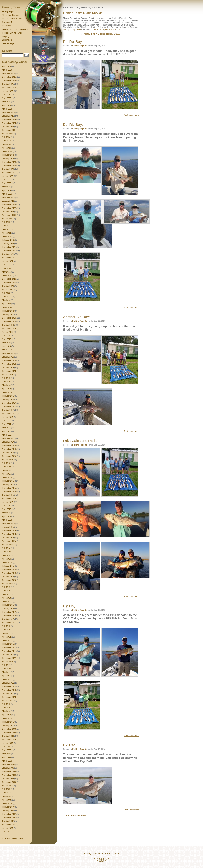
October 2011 (8, 655)
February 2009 (8, 764)
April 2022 (6, 233)
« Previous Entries (76, 815)
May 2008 (6, 796)
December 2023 (9, 162)
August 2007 (7, 828)
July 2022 (6, 222)
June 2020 (7, 297)
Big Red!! (70, 745)
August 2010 (7, 701)
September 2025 (9, 88)
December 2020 (9, 279)
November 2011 (9, 651)
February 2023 (8, 197)
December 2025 (9, 77)
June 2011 (7, 669)
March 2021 (7, 275)
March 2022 (7, 236)
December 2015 (9, 488)
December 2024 (9, 120)
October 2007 (8, 821)
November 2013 (9, 573)
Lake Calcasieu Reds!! (81, 441)
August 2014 (7, 545)
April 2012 (6, 637)
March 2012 (7, 640)
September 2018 (9, 371)
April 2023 (6, 190)
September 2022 (9, 215)
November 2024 (9, 123)
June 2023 (7, 183)
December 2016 (9, 446)
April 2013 (6, 598)
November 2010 (9, 690)
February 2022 (8, 240)
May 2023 (6, 187)
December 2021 (9, 247)
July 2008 (6, 789)
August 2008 (7, 786)
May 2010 (6, 711)
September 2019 (9, 329)
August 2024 (7, 134)
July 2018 (6, 378)
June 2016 (7, 467)
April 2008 (6, 800)
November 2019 (9, 321)
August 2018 (7, 375)
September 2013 (9, 580)
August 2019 (7, 332)
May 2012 (6, 633)
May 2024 (6, 144)
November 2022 (9, 208)
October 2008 (8, 779)
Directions (6, 26)
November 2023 (9, 166)
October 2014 (8, 538)
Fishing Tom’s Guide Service (83, 13)
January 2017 (8, 442)
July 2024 (6, 137)
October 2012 (8, 619)
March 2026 (7, 70)
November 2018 (9, 364)
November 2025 (9, 81)
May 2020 (6, 300)
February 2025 (8, 112)
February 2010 (8, 722)
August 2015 (7, 502)
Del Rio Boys (73, 125)
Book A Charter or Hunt (12, 19)
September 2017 (9, 414)
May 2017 (6, 428)
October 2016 (8, 453)
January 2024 (8, 158)
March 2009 (7, 761)
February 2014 (8, 566)
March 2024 (7, 151)
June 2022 (7, 226)
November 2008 (9, 775)
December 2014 (9, 531)
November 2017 (9, 407)
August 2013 (7, 584)
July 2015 (6, 506)
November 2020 (9, 283)
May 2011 (6, 672)
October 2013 (8, 577)
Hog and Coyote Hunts (12, 33)
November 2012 (9, 616)
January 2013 (8, 609)
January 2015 (8, 527)
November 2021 (9, 251)
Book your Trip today (72, 29)
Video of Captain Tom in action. (107, 29)
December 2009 (9, 729)
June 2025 (7, 98)
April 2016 (6, 474)
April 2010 (6, 715)
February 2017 (8, 438)
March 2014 (7, 562)
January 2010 (8, 725)
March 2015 (7, 520)
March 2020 (7, 307)
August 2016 (7, 460)
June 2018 (7, 382)
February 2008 (8, 807)
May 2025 (6, 102)
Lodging (6, 36)
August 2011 (7, 662)
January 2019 (8, 357)
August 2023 (7, 176)
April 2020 (6, 304)
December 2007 (9, 814)
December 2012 (9, 612)
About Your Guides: (10, 15)
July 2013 (6, 587)
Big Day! (70, 606)
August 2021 (7, 261)
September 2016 (9, 456)
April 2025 (6, 105)
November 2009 (9, 733)
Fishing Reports (9, 12)
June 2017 (7, 424)
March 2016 (7, 477)
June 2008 (7, 793)
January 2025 (8, 116)
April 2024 (6, 148)
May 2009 (6, 754)
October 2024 (8, 127)
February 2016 (8, 481)
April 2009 (6, 757)
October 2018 (8, 368)
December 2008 (9, 772)
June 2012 (7, 630)
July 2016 (6, 463)
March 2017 (7, 435)
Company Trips (9, 22)
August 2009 (7, 743)
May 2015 (6, 513)
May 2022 (6, 229)
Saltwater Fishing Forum (13, 839)
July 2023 (6, 180)
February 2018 (8, 396)
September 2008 (9, 782)
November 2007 (9, 818)
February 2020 (8, 311)
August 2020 (7, 290)
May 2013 (6, 594)
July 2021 (6, 265)
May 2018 (6, 385)
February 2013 (8, 605)
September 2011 (9, 658)
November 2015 (9, 492)
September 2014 (9, 541)
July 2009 (6, 747)
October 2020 (8, 286)
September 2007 (9, 825)
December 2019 (9, 318)
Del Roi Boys (73, 42)
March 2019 (7, 350)
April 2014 (6, 559)
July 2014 (6, 548)
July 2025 (6, 95)
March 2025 (7, 109)
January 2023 (8, 201)
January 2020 (8, 314)
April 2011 (6, 676)
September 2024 (9, 130)
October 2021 (8, 254)
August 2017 (7, 417)
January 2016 (8, 484)
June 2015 (7, 509)
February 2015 (8, 523)
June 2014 (7, 552)
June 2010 (7, 708)
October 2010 (8, 694)
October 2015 (8, 495)
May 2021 (6, 272)
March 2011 (7, 679)
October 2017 (8, 410)
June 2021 (7, 268)
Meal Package (8, 43)
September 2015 (9, 499)
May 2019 (6, 343)
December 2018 (9, 360)
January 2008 (8, 810)
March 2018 (7, 392)
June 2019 (7, 339)
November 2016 (9, 449)
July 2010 (6, 704)
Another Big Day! (76, 317)
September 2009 (9, 740)
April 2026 (6, 66)
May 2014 (6, 555)
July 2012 (6, 626)
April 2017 (6, 431)
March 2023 (7, 194)
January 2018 (8, 399)
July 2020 (6, 293)
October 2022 (8, 212)
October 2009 (8, 736)
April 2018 (6, 389)
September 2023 (9, 173)
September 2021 (9, 258)
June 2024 (7, 141)
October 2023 (8, 169)
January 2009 (8, 768)
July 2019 (6, 336)
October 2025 (8, 84)
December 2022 (9, 205)
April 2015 (6, 516)
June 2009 (7, 750)
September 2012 (9, 623)
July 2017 (6, 421)
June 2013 (7, 591)
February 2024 (8, 155)
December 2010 (9, 686)
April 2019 (6, 346)
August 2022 (7, 219)
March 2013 (7, 601)
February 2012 (8, 644)
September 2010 (9, 697)
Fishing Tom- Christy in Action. (15, 29)
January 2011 (8, 683)
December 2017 (9, 403)
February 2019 (8, 353)
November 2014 (9, 534)
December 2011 (9, 647)
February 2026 (8, 73)
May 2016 (6, 470)
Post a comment (131, 115)
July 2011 (6, 665)
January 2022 (8, 244)
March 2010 (7, 718)
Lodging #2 (7, 40)
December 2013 (9, 570)
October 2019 (8, 325)
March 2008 (7, 803)
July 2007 (6, 832)
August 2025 (7, 91)
